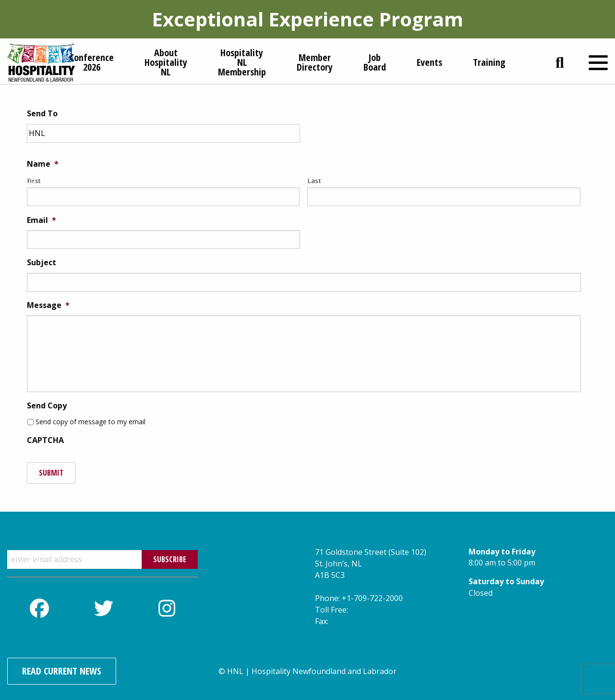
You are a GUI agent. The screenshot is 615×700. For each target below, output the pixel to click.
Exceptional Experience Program (307, 19)
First (34, 181)
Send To (42, 114)
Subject (42, 263)
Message (48, 305)
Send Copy (47, 406)
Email (42, 220)
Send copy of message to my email (90, 422)
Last (314, 181)
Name (43, 164)
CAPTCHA (45, 440)
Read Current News (62, 671)
